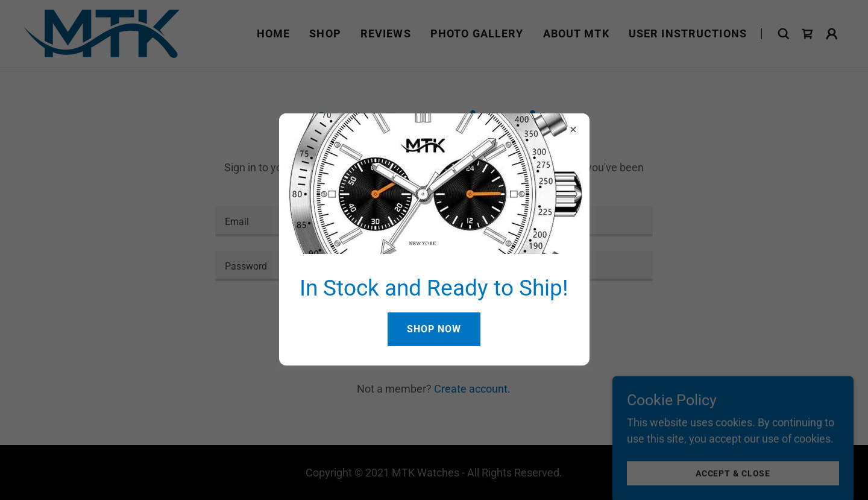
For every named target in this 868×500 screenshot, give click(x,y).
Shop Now (434, 329)
